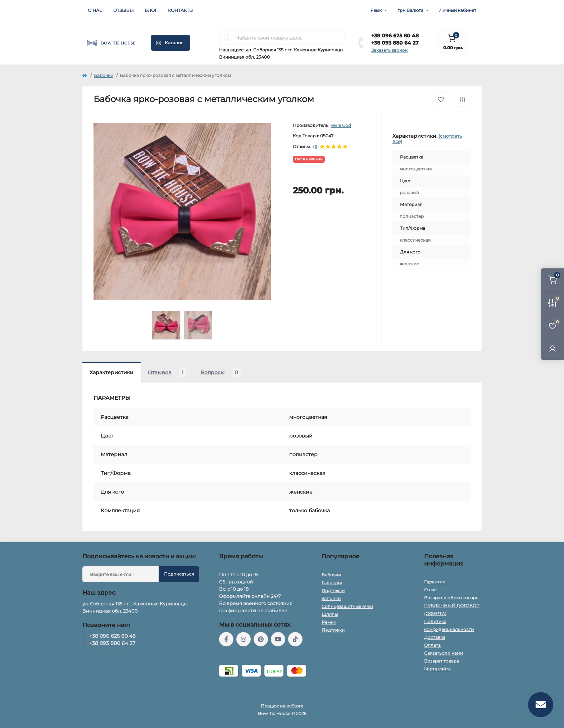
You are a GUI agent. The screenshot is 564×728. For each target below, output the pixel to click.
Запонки (331, 598)
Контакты (181, 10)
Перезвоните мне (102, 652)
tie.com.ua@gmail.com (245, 656)
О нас (95, 10)
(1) (315, 147)
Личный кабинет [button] (458, 10)
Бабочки (104, 75)
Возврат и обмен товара (451, 598)
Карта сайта (437, 669)
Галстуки (332, 583)
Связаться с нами (444, 653)
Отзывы (124, 10)
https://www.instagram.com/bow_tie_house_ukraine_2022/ (244, 639)
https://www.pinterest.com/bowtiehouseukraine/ (261, 639)
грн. (410, 10)
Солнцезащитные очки (347, 606)
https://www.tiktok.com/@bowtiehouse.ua (295, 639)
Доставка (435, 637)
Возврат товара (442, 661)
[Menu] (170, 43)
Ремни (329, 622)
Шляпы (330, 614)
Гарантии (435, 582)
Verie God (341, 125)
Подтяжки (333, 590)
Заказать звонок (389, 50)
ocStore (295, 706)
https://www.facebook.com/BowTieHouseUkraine (226, 639)
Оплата (432, 645)
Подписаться (179, 574)
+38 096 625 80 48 (395, 36)
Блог (151, 10)
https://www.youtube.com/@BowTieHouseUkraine (278, 639)
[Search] (227, 38)
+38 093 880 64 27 (395, 43)
